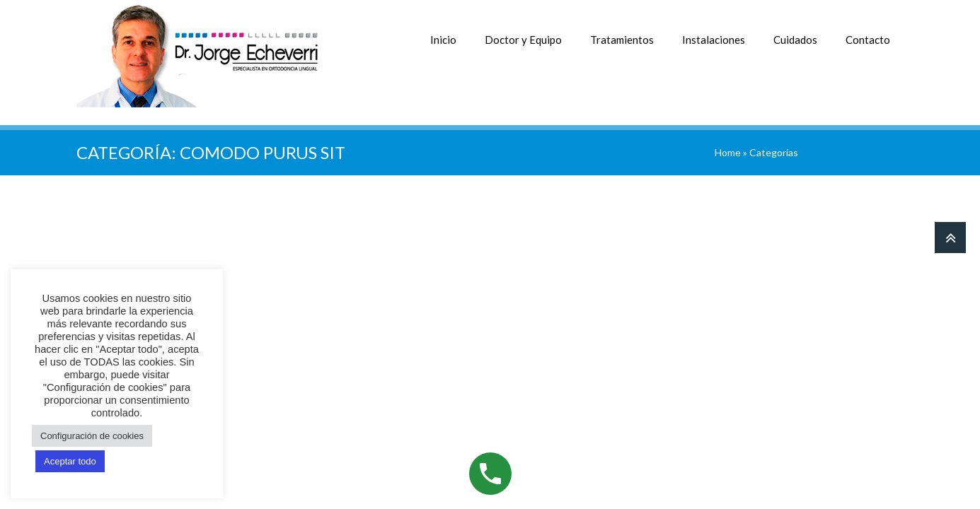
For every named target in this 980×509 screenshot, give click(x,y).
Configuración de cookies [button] (92, 436)
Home (728, 152)
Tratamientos (622, 40)
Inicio (443, 40)
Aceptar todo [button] (70, 461)
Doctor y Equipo (523, 40)
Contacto (868, 40)
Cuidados (795, 40)
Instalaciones (714, 40)
